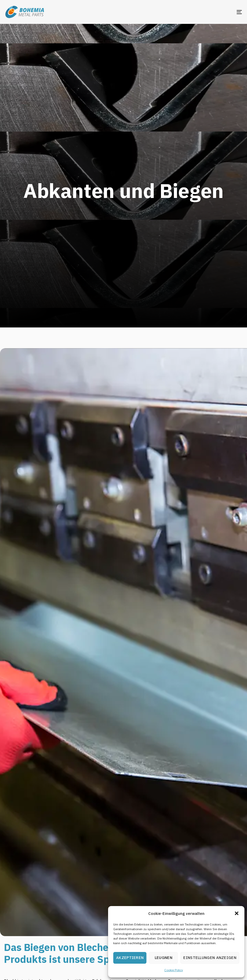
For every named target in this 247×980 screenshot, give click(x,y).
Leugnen (164, 958)
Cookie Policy (174, 970)
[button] (237, 913)
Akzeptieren (130, 958)
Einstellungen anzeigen (210, 958)
